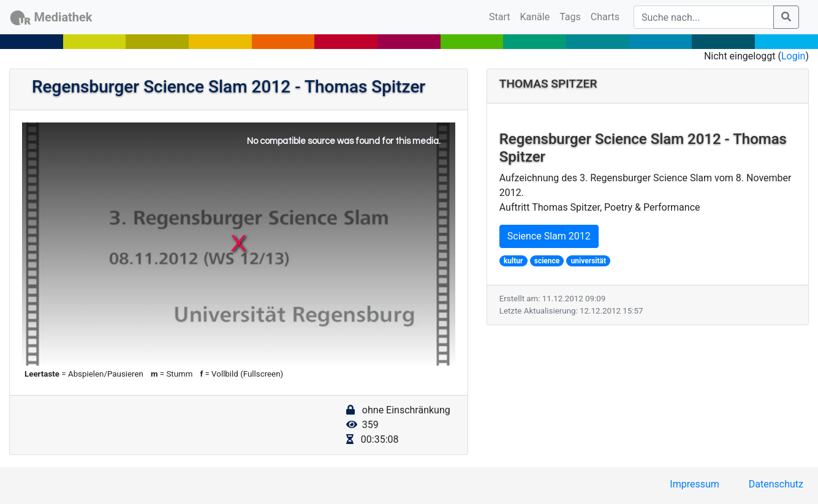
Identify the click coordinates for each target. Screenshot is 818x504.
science (547, 261)
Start (502, 16)
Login (793, 56)
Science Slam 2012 (549, 236)
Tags (570, 17)
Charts (605, 17)
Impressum (695, 484)
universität (589, 261)
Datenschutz (776, 484)
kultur (513, 261)
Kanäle (535, 17)
